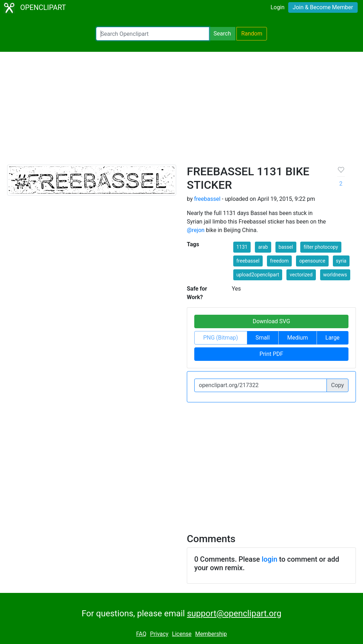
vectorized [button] (301, 275)
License (182, 634)
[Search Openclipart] (153, 34)
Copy (337, 385)
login (269, 559)
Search (222, 34)
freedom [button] (280, 261)
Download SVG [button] (272, 321)
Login (277, 7)
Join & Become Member (323, 7)
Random (252, 34)
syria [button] (341, 261)
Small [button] (263, 338)
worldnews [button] (335, 275)
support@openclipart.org (234, 613)
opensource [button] (312, 261)
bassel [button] (286, 247)
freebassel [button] (248, 261)
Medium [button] (297, 338)
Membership (211, 634)
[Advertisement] (181, 111)
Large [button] (333, 338)
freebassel (207, 199)
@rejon (196, 230)
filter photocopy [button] (321, 247)
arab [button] (263, 247)
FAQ (141, 634)
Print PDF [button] (271, 354)
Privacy (159, 634)
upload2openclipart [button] (258, 275)
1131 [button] (242, 247)
